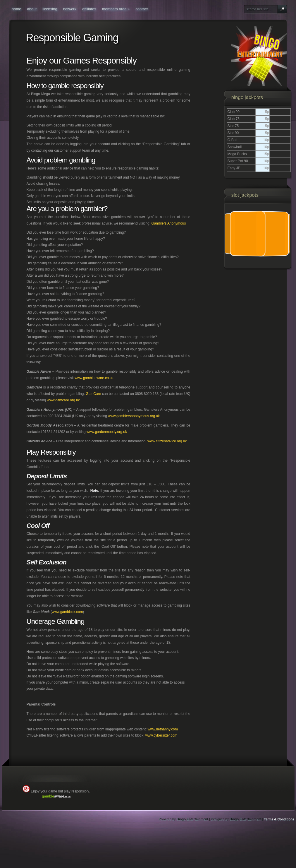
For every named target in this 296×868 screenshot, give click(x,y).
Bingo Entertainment (192, 819)
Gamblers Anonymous (168, 223)
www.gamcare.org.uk (63, 400)
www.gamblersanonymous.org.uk (134, 416)
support (75, 150)
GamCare (93, 394)
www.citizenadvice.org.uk (167, 441)
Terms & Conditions (279, 819)
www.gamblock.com (67, 612)
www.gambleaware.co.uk (94, 378)
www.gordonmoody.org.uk (107, 432)
